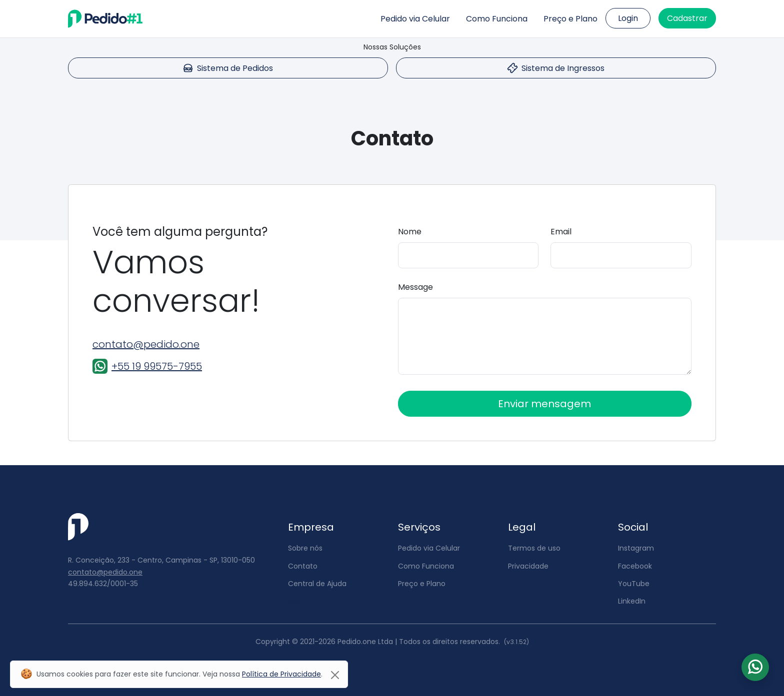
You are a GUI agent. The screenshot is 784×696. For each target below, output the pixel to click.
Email (561, 232)
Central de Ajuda (317, 584)
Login (628, 18)
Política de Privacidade (281, 674)
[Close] (335, 675)
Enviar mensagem (544, 404)
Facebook (635, 566)
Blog (295, 601)
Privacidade (528, 566)
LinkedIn (632, 601)
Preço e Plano (570, 19)
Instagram (636, 548)
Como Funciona (497, 19)
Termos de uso (534, 548)
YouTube (634, 584)
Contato (303, 566)
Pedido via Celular (415, 19)
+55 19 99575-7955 (157, 366)
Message (415, 287)
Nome (410, 232)
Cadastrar (687, 18)
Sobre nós (305, 548)
